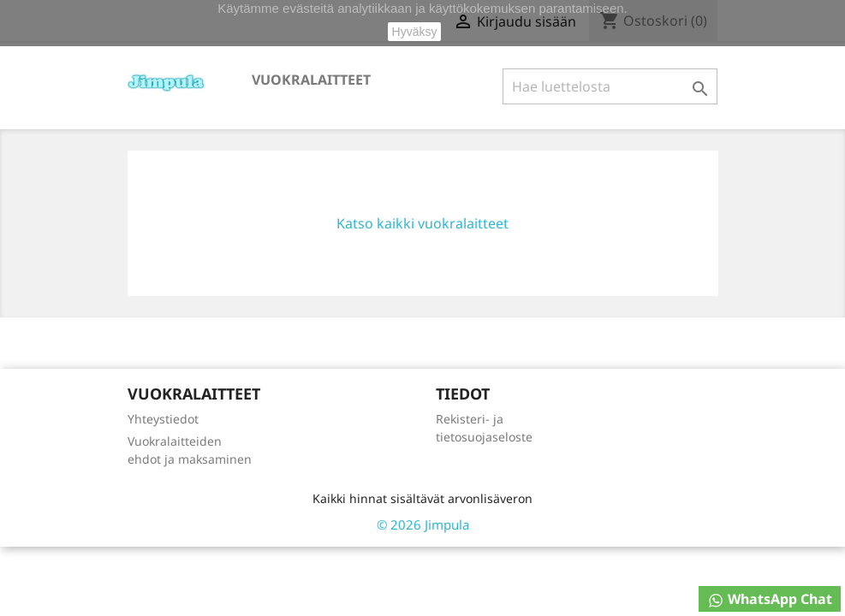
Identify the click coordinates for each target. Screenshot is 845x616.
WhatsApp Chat (770, 599)
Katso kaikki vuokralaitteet (422, 223)
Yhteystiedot (163, 419)
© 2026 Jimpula (423, 524)
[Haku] (610, 86)
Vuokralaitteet (311, 80)
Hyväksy (415, 32)
